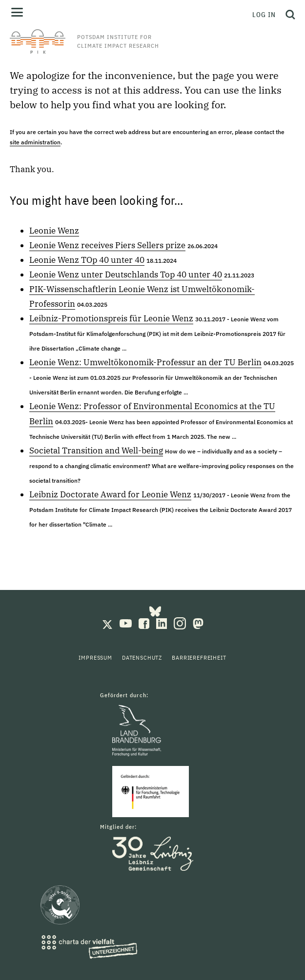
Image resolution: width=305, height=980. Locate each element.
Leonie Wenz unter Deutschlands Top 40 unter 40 (126, 274)
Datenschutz (142, 657)
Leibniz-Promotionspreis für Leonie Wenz (111, 318)
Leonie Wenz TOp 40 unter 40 (87, 260)
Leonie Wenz (54, 231)
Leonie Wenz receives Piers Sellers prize (107, 245)
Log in (264, 15)
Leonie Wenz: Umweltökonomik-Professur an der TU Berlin (145, 362)
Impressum (95, 657)
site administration (35, 142)
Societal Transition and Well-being (96, 451)
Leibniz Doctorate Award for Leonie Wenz (110, 494)
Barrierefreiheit (199, 657)
